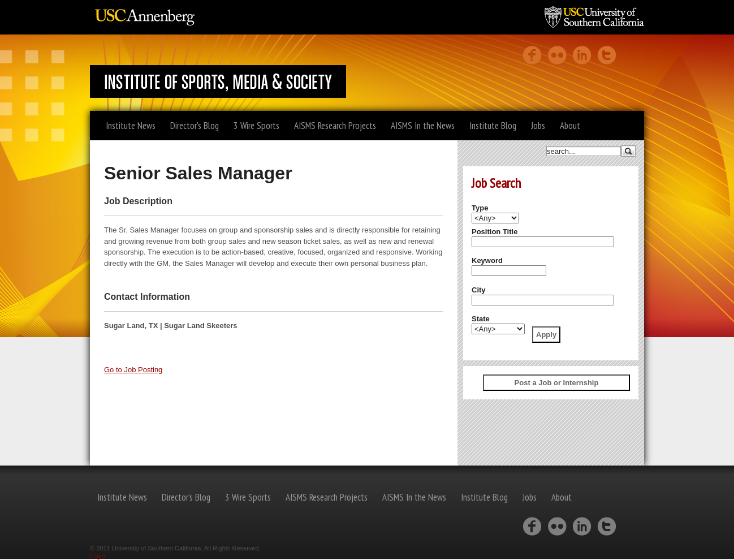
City (479, 290)
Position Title (495, 232)
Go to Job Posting (133, 370)
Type (480, 208)
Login (98, 556)
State (481, 319)
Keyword (487, 260)
